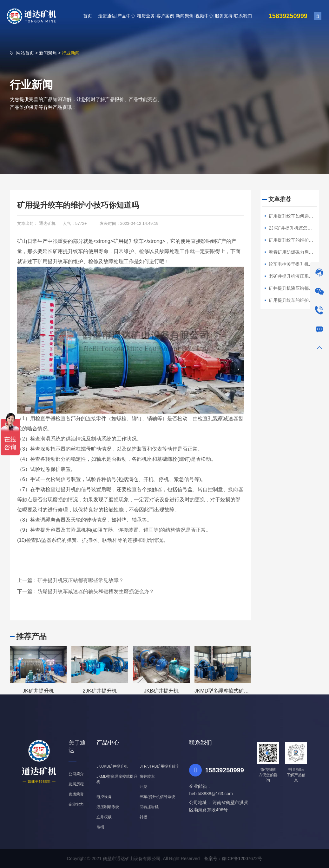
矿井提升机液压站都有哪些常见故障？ (81, 580)
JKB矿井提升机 (161, 691)
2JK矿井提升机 (100, 691)
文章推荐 (280, 199)
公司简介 (76, 774)
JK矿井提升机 (38, 691)
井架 (143, 787)
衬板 (143, 817)
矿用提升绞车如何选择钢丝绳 (298, 216)
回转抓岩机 (149, 807)
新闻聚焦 (48, 53)
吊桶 (100, 827)
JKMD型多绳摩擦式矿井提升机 (229, 691)
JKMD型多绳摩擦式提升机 (117, 779)
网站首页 (25, 53)
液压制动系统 (108, 807)
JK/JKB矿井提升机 (112, 766)
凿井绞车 (147, 776)
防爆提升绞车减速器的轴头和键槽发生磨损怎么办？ (96, 591)
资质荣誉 (76, 794)
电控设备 (104, 797)
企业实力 (76, 804)
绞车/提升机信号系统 (157, 797)
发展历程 (76, 784)
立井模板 (104, 817)
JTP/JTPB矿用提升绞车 (160, 766)
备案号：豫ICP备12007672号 (233, 858)
